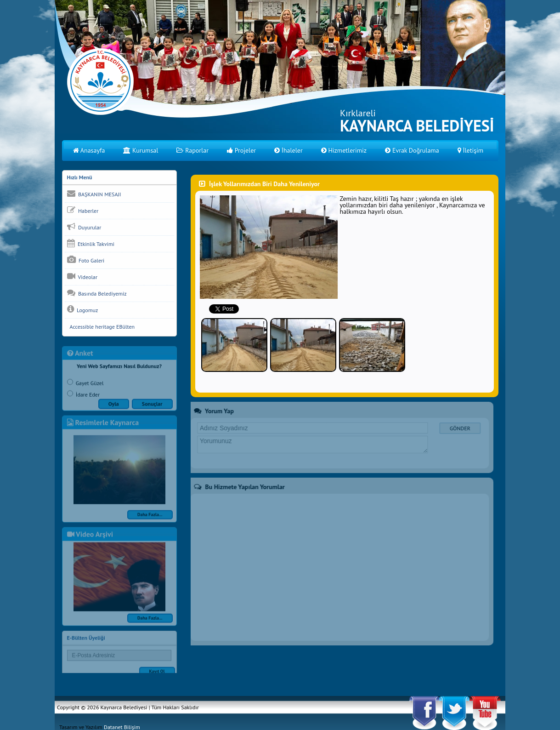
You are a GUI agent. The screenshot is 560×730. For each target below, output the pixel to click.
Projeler (241, 150)
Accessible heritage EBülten (101, 327)
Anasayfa (89, 150)
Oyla (114, 407)
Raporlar (192, 150)
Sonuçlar (152, 407)
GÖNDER (457, 428)
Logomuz (83, 309)
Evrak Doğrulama (412, 150)
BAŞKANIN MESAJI (94, 194)
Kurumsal (141, 150)
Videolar (82, 276)
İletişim (471, 150)
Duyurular (84, 227)
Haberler (83, 210)
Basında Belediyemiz (97, 293)
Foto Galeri (86, 260)
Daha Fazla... (150, 517)
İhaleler (288, 150)
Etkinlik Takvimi (91, 243)
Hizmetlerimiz (344, 150)
